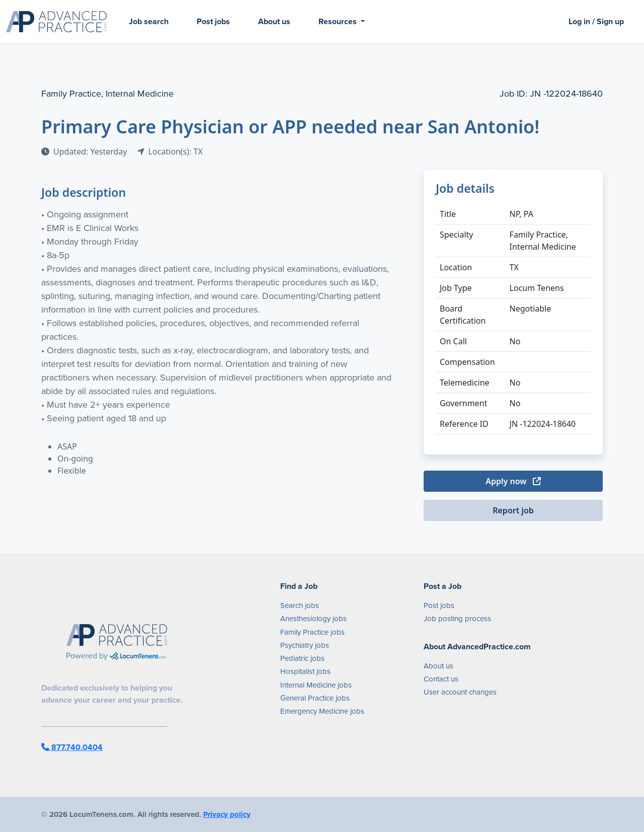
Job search (149, 21)
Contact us (441, 679)
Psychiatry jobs (305, 645)
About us (274, 21)
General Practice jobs (315, 698)
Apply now (513, 481)
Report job (513, 510)
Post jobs (213, 21)
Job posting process (457, 619)
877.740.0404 (72, 747)
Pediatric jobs (302, 658)
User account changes (460, 692)
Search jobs (300, 606)
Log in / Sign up (596, 21)
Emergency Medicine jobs (322, 711)
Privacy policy (227, 814)
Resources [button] (339, 21)
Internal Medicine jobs (316, 685)
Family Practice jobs (312, 632)
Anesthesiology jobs (313, 619)
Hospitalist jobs (305, 671)
